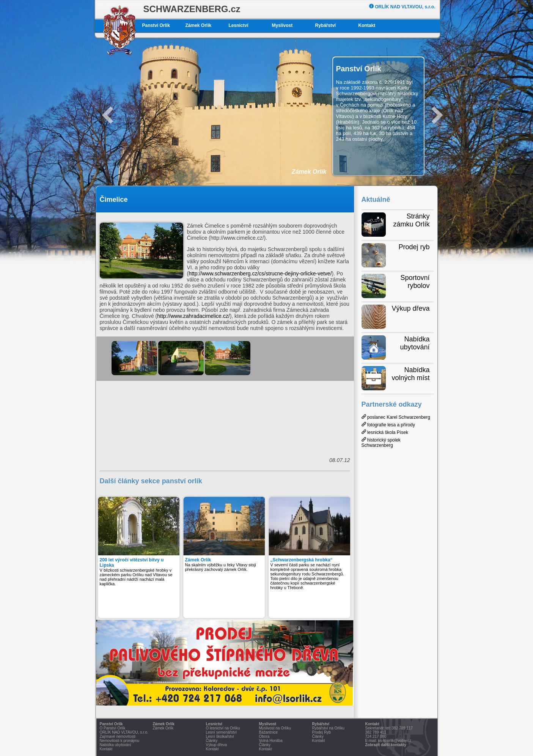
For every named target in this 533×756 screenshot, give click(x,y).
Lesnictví (239, 25)
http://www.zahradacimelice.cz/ (193, 316)
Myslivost (282, 25)
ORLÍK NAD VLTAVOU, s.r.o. (402, 7)
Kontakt (367, 25)
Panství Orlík (156, 25)
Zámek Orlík (199, 25)
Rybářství (326, 25)
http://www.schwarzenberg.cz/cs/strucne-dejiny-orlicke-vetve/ (260, 273)
